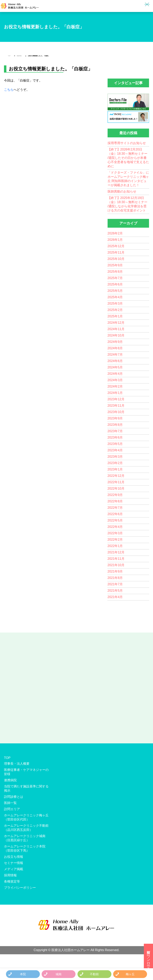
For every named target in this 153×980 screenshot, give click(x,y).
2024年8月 (115, 348)
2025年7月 (115, 278)
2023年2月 (115, 463)
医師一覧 (10, 803)
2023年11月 (116, 406)
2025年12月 (116, 246)
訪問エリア (12, 809)
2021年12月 (116, 552)
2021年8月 (115, 578)
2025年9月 (115, 265)
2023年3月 (115, 457)
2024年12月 (116, 323)
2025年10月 (116, 259)
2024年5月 (115, 367)
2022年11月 (116, 482)
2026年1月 (115, 240)
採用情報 (10, 875)
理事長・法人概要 (17, 764)
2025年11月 (116, 252)
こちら (9, 90)
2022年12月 (116, 476)
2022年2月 (115, 540)
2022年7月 (115, 508)
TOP (9, 56)
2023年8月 (115, 425)
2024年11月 (116, 329)
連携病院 (10, 780)
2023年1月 (115, 469)
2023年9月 (115, 418)
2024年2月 (115, 386)
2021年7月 (115, 584)
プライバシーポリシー (20, 888)
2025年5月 (115, 291)
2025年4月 (115, 297)
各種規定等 (12, 881)
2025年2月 (115, 310)
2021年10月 (116, 565)
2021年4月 (115, 597)
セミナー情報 (14, 863)
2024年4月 (115, 374)
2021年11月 (116, 559)
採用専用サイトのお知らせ (127, 143)
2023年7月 (115, 431)
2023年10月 (116, 412)
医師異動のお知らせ (122, 191)
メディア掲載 (14, 869)
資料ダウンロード (148, 958)
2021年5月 (115, 591)
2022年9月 (115, 495)
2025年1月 (115, 316)
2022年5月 (115, 520)
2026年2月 (115, 233)
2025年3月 (115, 304)
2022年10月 (116, 489)
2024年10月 (116, 335)
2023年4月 (115, 450)
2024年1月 (115, 393)
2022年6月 (115, 514)
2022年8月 (115, 501)
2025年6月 (115, 284)
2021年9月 (115, 571)
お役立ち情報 (14, 857)
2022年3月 (115, 533)
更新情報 (19, 56)
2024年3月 (115, 380)
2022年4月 (115, 527)
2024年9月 (115, 342)
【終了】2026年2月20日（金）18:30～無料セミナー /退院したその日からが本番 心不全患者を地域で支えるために (128, 158)
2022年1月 (115, 546)
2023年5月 (115, 444)
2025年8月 (115, 272)
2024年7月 (115, 355)
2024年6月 (115, 361)
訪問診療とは (14, 797)
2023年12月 (116, 399)
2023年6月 (115, 437)
